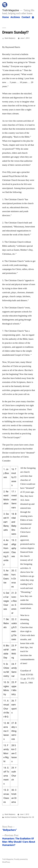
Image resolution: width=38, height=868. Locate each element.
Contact (26, 17)
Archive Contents (11, 817)
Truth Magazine (11, 10)
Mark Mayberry (10, 38)
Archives (15, 17)
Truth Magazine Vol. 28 (26, 817)
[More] (33, 18)
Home (5, 17)
